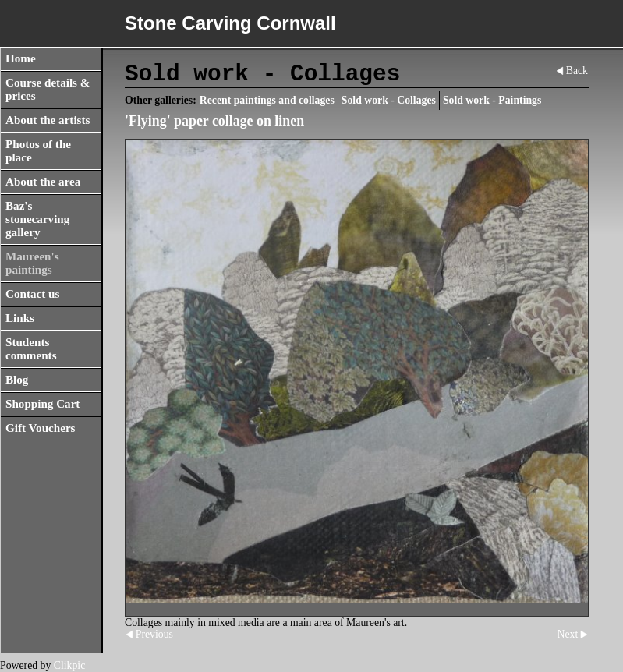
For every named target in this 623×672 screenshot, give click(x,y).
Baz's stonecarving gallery (37, 219)
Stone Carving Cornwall (230, 23)
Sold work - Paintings (492, 100)
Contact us (32, 294)
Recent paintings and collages (267, 100)
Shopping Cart (42, 404)
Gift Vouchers (41, 428)
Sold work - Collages (389, 100)
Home (21, 58)
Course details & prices (48, 89)
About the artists (48, 120)
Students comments (31, 349)
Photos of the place (38, 151)
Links (20, 318)
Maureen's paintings (32, 263)
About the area (43, 182)
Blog (17, 380)
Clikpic (70, 665)
